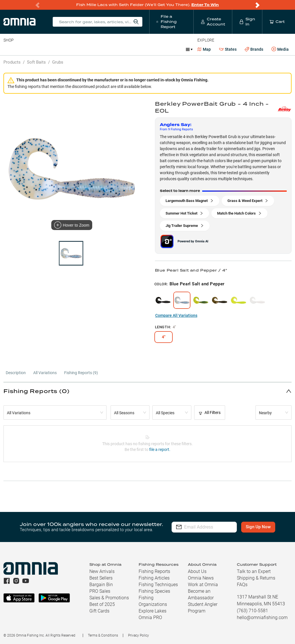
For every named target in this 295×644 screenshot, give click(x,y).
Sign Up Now (261, 527)
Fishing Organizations (153, 601)
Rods (44, 49)
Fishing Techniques (158, 585)
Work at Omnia (203, 585)
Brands (254, 49)
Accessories (114, 49)
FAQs (242, 585)
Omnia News (201, 578)
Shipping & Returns (256, 578)
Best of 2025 (102, 604)
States (228, 49)
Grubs (58, 62)
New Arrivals (102, 571)
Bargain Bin (101, 585)
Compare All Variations (176, 315)
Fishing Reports (154, 571)
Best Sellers (101, 578)
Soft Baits (36, 62)
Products (12, 62)
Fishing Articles (154, 578)
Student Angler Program (203, 608)
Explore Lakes (153, 611)
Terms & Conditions (103, 635)
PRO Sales (100, 591)
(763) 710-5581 (252, 611)
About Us (197, 571)
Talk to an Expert (254, 571)
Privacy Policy (138, 635)
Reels (63, 49)
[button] (147, 391)
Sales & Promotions (109, 598)
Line (26, 49)
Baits (8, 49)
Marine (140, 49)
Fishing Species (154, 591)
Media (280, 49)
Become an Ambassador (201, 594)
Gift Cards (99, 611)
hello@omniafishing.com (262, 618)
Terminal (85, 49)
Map (204, 49)
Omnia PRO (150, 618)
